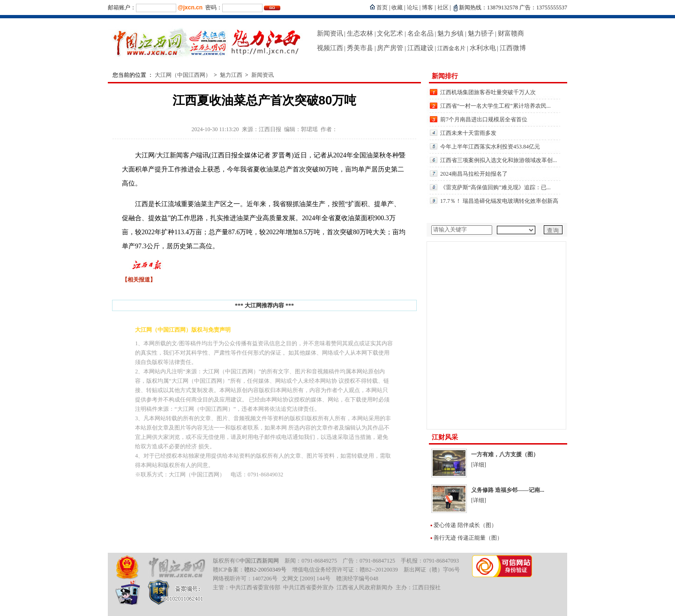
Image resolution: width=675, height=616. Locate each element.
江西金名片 (451, 48)
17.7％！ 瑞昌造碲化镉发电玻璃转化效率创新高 (499, 201)
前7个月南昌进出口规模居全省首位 (484, 119)
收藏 (397, 7)
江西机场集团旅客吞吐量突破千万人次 (488, 92)
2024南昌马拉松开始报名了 (474, 174)
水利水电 (483, 48)
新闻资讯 (330, 33)
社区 (443, 7)
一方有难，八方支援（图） (505, 454)
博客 (427, 7)
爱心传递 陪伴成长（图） (465, 525)
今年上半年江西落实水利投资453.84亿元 (490, 147)
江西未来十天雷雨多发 (468, 133)
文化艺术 (390, 33)
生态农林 (360, 33)
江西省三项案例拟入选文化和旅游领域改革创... (499, 160)
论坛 (412, 7)
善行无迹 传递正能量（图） (468, 538)
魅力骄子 (481, 33)
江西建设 (420, 48)
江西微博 (513, 48)
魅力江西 (231, 75)
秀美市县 (360, 48)
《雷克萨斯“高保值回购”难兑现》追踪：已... (495, 187)
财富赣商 (511, 33)
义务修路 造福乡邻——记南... (508, 490)
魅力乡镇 (450, 33)
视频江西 (330, 48)
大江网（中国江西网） (183, 75)
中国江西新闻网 (259, 561)
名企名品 (420, 33)
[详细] (479, 465)
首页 (382, 7)
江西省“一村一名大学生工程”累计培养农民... (495, 106)
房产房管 (390, 48)
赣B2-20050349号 (265, 570)
